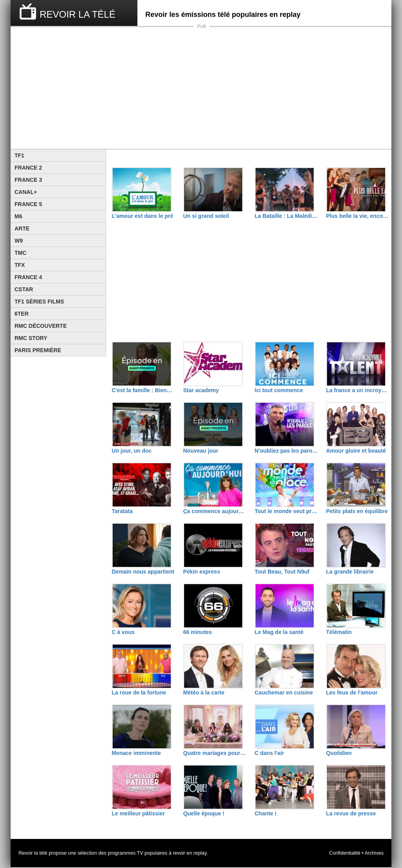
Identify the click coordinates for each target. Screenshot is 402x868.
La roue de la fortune (139, 693)
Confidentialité (345, 853)
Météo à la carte (204, 693)
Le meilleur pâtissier (138, 813)
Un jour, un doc (132, 451)
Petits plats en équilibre (357, 511)
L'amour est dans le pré (143, 216)
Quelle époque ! (204, 813)
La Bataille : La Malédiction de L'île (287, 216)
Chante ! (266, 813)
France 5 (28, 204)
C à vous (123, 632)
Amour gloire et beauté (356, 451)
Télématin (339, 632)
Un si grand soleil (206, 216)
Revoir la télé (33, 853)
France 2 (28, 168)
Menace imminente (136, 753)
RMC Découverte (41, 326)
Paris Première (38, 350)
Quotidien (339, 753)
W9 (19, 241)
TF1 (19, 155)
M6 (18, 216)
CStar (24, 289)
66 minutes (198, 632)
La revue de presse (351, 813)
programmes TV (126, 853)
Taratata (122, 511)
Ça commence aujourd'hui (215, 511)
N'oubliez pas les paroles (287, 451)
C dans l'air (270, 753)
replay (200, 853)
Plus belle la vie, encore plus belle (358, 216)
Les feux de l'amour (352, 693)
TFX (20, 265)
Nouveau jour (201, 451)
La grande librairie (350, 572)
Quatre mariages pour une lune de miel (215, 753)
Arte (22, 228)
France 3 (28, 180)
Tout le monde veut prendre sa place (287, 511)
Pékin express (202, 572)
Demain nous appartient (143, 572)
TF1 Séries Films (39, 302)
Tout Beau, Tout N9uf (282, 572)
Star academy (201, 390)
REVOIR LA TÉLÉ (78, 14)
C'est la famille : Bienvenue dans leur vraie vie (144, 390)
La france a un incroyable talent (358, 390)
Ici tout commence (279, 390)
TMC (20, 253)
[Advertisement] (201, 88)
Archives (374, 853)
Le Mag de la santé (279, 632)
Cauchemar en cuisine (284, 693)
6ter (22, 314)
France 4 (28, 277)
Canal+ (26, 192)
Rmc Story (31, 338)
